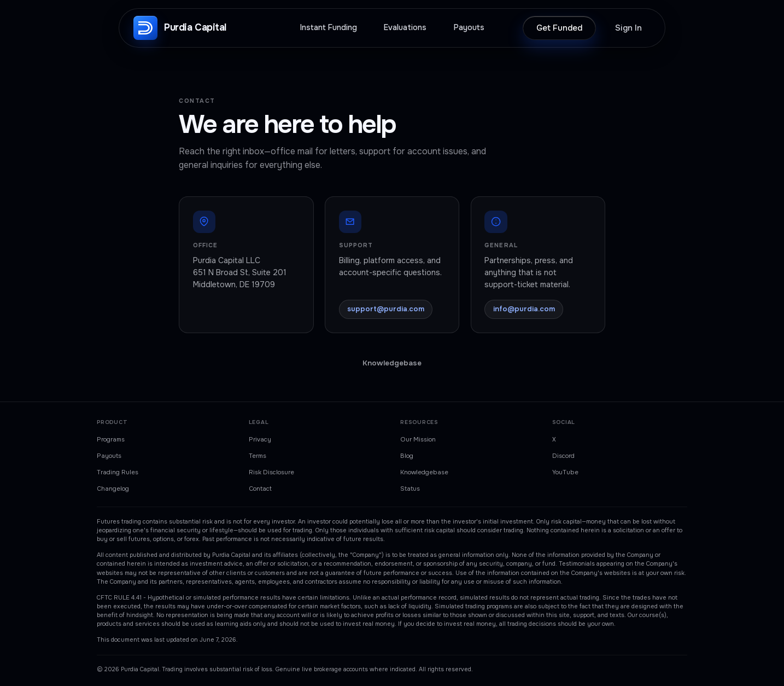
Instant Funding (329, 28)
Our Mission (418, 439)
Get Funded (559, 28)
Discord (563, 456)
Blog (407, 456)
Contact (260, 489)
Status (410, 489)
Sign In (628, 28)
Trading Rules (118, 472)
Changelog (113, 489)
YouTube (565, 472)
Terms (258, 456)
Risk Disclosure (271, 472)
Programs (111, 439)
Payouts (469, 28)
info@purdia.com (524, 309)
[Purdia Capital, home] (180, 28)
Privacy (260, 439)
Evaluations (405, 28)
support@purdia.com (386, 309)
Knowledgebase (392, 363)
